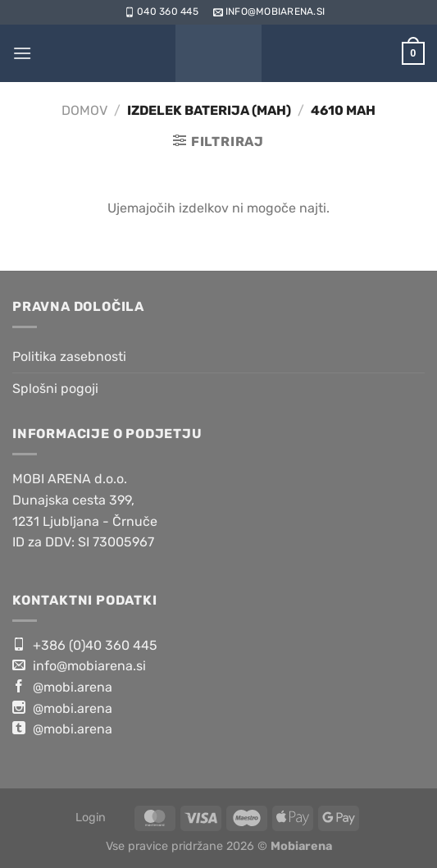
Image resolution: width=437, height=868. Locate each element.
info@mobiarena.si (268, 11)
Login (91, 818)
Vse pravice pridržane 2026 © (219, 846)
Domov (84, 110)
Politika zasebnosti (69, 356)
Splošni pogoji (55, 388)
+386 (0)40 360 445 (85, 645)
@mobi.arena (62, 687)
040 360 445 (160, 11)
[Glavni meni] (22, 53)
